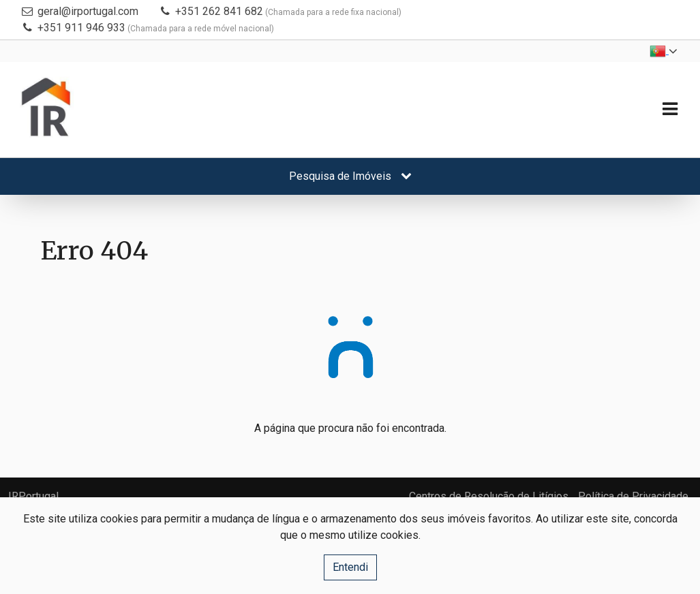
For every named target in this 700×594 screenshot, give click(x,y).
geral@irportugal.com (88, 11)
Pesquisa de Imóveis (350, 176)
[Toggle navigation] (670, 109)
